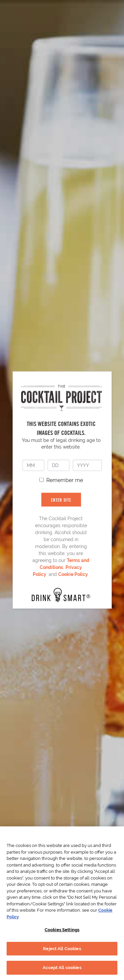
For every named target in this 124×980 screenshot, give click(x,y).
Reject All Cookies (62, 949)
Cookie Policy (73, 574)
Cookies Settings (62, 930)
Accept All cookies (62, 968)
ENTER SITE (61, 499)
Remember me (65, 480)
